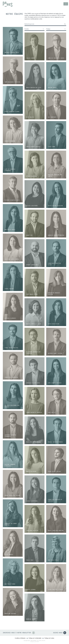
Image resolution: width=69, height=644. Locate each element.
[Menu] (66, 4)
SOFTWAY (37, 642)
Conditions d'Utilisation (20, 638)
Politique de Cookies (49, 638)
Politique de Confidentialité (35, 638)
